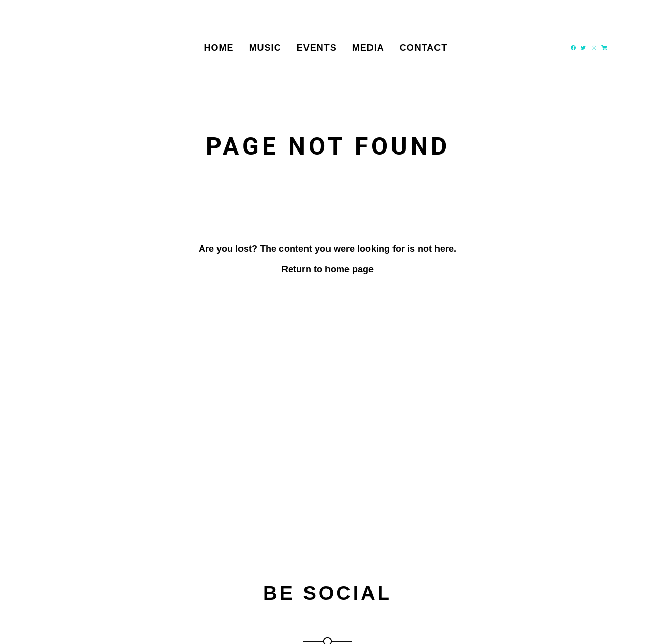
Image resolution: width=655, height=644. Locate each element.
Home (219, 48)
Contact (424, 48)
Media (368, 48)
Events (317, 48)
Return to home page (327, 269)
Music (265, 48)
